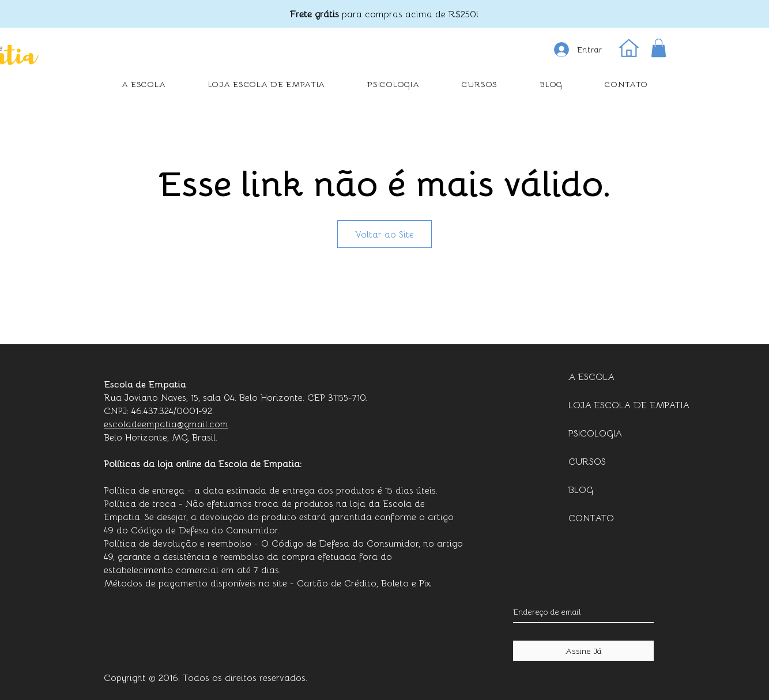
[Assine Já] (583, 651)
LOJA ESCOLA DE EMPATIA (616, 404)
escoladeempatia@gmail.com (166, 424)
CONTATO (591, 518)
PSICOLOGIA (595, 433)
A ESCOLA (591, 376)
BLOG (581, 489)
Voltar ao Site (384, 234)
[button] (659, 48)
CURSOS (587, 461)
